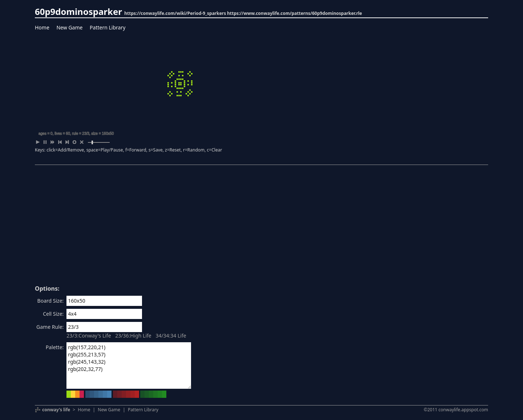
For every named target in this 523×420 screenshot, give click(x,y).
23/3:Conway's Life (89, 336)
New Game (69, 27)
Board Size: (51, 301)
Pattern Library (108, 27)
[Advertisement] (261, 227)
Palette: (55, 347)
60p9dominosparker (78, 11)
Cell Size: (53, 314)
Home (42, 27)
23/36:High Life (133, 336)
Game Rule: (50, 327)
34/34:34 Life (171, 336)
